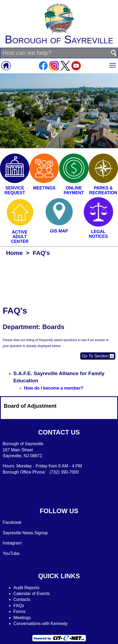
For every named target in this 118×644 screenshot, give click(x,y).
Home (14, 253)
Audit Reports (26, 588)
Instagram (12, 543)
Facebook (12, 522)
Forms (19, 611)
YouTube (11, 553)
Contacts (22, 599)
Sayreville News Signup (25, 533)
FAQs (19, 606)
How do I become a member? (54, 388)
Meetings (22, 618)
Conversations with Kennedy (41, 624)
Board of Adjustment (30, 406)
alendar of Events (33, 594)
